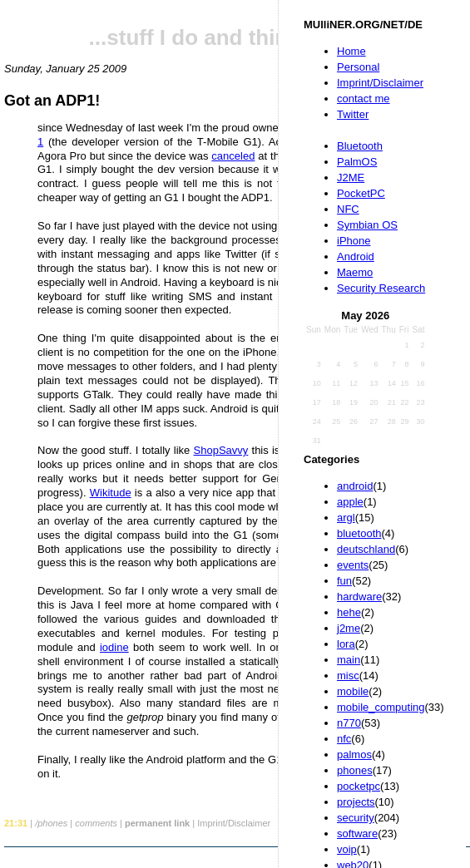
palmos (354, 755)
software (357, 833)
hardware (359, 597)
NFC (348, 209)
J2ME (351, 178)
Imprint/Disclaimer (380, 83)
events (353, 565)
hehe (349, 612)
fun (344, 581)
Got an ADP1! (52, 101)
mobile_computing (381, 707)
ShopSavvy (221, 450)
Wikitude (111, 493)
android (355, 486)
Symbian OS (367, 225)
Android (356, 256)
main (349, 660)
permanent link (157, 823)
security (356, 818)
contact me (364, 99)
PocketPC (361, 193)
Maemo (355, 272)
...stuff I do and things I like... (237, 37)
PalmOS (357, 162)
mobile (353, 691)
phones (355, 770)
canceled (233, 156)
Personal (358, 67)
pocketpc (359, 786)
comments (96, 823)
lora (346, 644)
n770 (349, 723)
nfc (344, 739)
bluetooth (359, 533)
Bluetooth (360, 146)
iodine (114, 647)
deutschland (366, 549)
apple (350, 502)
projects (356, 802)
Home (351, 51)
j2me (349, 628)
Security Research (381, 288)
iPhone (354, 241)
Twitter (353, 114)
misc (348, 676)
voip (347, 849)
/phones (51, 823)
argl (346, 518)
